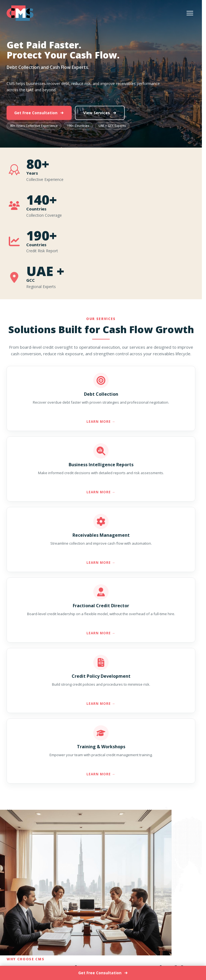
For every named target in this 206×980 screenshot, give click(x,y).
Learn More (101, 422)
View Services (100, 113)
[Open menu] (190, 13)
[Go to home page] (20, 13)
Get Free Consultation (39, 113)
